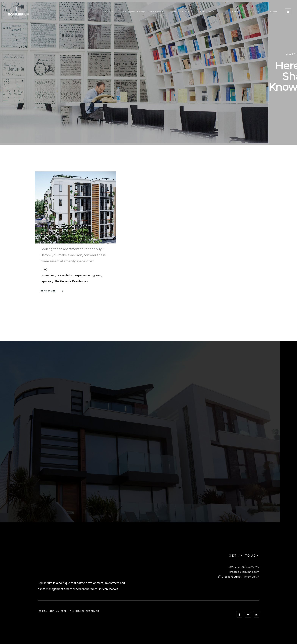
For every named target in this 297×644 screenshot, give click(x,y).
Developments (209, 12)
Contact (255, 12)
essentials (65, 275)
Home (109, 12)
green (97, 275)
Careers (234, 12)
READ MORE (52, 291)
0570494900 (236, 567)
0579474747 (253, 567)
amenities (48, 275)
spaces (46, 281)
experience (82, 275)
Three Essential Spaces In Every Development (65, 233)
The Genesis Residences (71, 281)
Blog (274, 12)
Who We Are (181, 12)
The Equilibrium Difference (142, 12)
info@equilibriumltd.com (244, 572)
